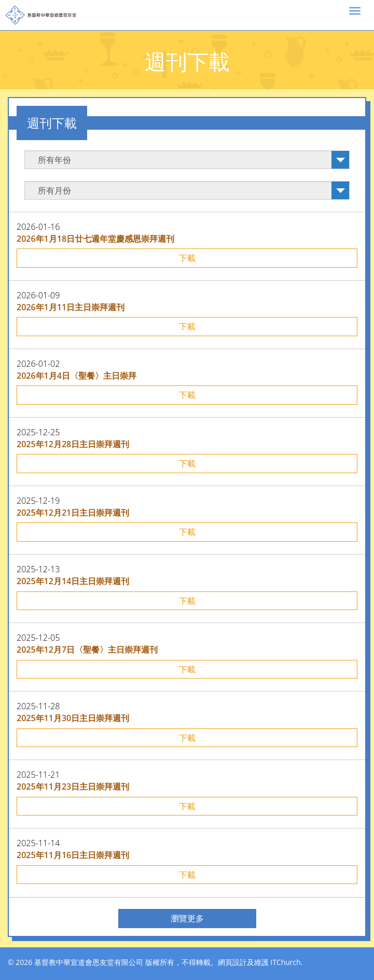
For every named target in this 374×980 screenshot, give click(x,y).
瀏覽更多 (187, 918)
